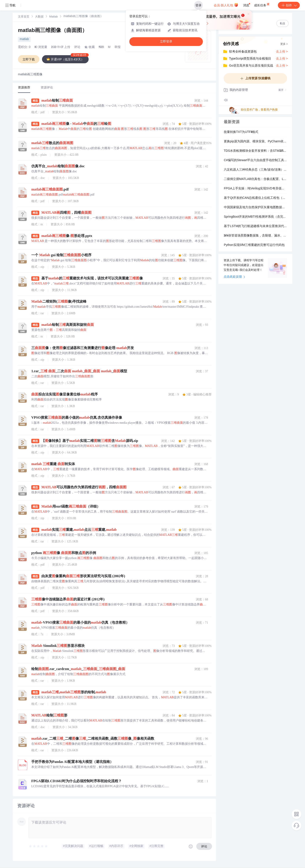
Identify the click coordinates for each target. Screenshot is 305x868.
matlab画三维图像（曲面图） (53, 31)
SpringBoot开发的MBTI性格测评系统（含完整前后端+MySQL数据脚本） (255, 217)
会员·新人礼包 (226, 5)
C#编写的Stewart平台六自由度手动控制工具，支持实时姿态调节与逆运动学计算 (255, 161)
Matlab (53, 17)
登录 (198, 5)
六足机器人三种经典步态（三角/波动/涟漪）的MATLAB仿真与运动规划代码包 (255, 170)
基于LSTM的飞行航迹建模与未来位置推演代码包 (255, 226)
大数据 (39, 17)
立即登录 (166, 41)
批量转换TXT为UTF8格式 (241, 132)
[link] (24, 17)
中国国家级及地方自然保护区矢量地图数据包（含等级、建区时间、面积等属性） (255, 208)
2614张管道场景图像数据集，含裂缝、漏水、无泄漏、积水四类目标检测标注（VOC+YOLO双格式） (255, 236)
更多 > (284, 44)
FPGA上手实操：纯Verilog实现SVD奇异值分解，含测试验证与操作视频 (255, 189)
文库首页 (24, 17)
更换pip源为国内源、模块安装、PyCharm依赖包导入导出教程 (255, 142)
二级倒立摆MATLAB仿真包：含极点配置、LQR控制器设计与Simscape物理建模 (255, 179)
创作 (289, 5)
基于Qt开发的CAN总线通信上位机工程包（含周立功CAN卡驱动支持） (255, 198)
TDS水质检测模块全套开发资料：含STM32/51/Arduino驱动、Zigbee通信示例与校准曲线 (255, 151)
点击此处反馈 (234, 277)
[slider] (39, 846)
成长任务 (262, 4)
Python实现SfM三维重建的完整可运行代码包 (254, 245)
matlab (24, 39)
